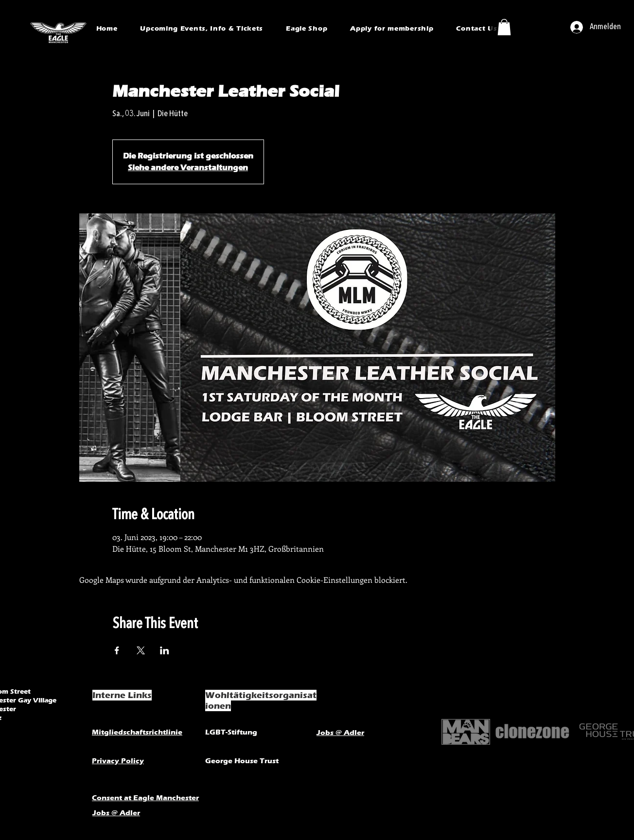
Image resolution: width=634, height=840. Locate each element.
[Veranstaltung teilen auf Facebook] (117, 650)
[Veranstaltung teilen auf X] (141, 650)
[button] (504, 27)
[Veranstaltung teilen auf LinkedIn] (165, 650)
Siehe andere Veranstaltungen (188, 167)
